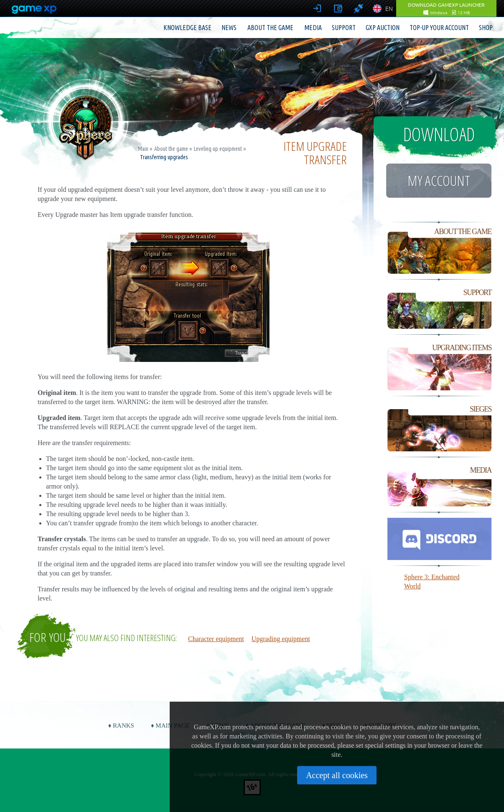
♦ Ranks (121, 725)
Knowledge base (187, 28)
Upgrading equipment (281, 639)
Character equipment (216, 639)
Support (344, 28)
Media (313, 28)
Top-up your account (439, 28)
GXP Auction (383, 28)
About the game (270, 28)
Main (143, 149)
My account (439, 181)
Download (439, 134)
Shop (486, 28)
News (229, 28)
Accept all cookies (337, 775)
